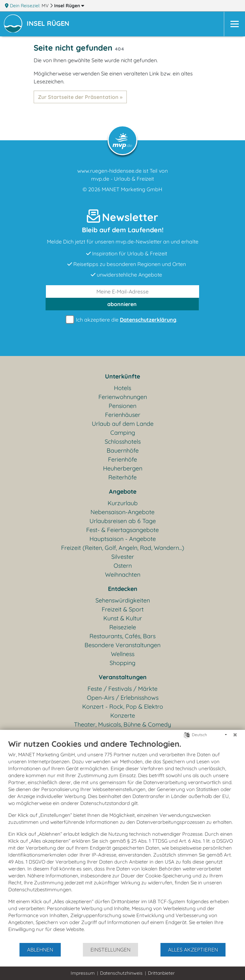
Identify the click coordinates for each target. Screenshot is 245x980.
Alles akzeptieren (193, 950)
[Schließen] (235, 735)
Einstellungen (110, 950)
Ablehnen (40, 950)
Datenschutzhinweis (121, 973)
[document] (122, 841)
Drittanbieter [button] (161, 973)
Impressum (83, 973)
